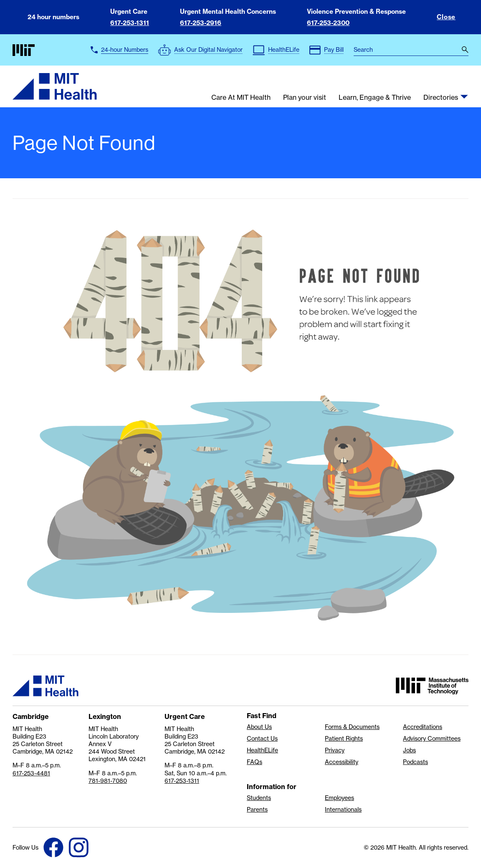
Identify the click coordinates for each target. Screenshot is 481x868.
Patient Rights (344, 739)
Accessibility (342, 762)
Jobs (409, 750)
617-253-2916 (201, 23)
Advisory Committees (432, 739)
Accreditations (423, 727)
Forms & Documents (352, 727)
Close (446, 17)
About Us (259, 727)
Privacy (335, 750)
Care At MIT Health (241, 98)
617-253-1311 (130, 23)
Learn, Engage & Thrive (375, 98)
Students (259, 798)
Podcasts (415, 762)
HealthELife (262, 750)
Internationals (343, 810)
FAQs (254, 762)
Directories (441, 98)
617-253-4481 (31, 773)
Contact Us (262, 739)
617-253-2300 (328, 23)
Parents (257, 810)
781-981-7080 (108, 781)
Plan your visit (305, 98)
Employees (339, 798)
